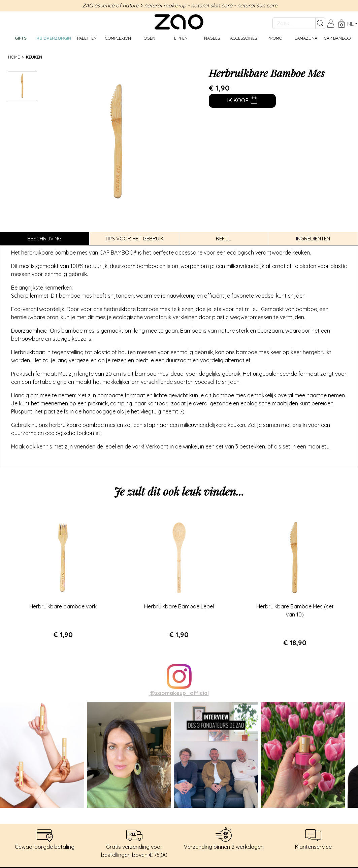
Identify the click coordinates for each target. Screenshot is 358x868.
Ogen (150, 38)
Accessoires (243, 38)
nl (350, 24)
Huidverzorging (54, 38)
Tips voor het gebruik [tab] (134, 239)
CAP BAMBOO (337, 38)
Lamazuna (306, 38)
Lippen (181, 38)
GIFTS (21, 38)
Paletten (87, 38)
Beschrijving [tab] (44, 239)
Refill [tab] (223, 239)
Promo (275, 38)
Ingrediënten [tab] (313, 239)
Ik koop (242, 101)
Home (14, 57)
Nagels (212, 38)
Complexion (118, 38)
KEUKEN (34, 57)
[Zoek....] (294, 23)
